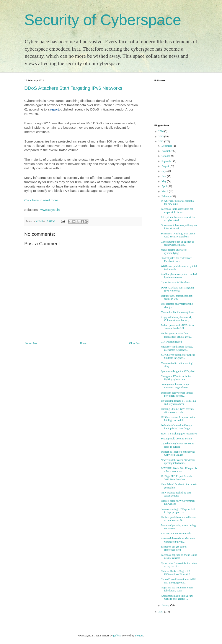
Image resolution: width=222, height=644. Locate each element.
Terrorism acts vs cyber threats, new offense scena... (177, 394)
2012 (161, 141)
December (167, 146)
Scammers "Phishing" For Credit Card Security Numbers (178, 235)
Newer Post (31, 343)
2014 (161, 131)
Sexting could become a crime (177, 439)
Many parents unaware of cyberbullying (174, 251)
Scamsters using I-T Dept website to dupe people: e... (178, 511)
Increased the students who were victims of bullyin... (178, 540)
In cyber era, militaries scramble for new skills (178, 202)
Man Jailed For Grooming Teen (177, 312)
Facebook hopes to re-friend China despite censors (179, 556)
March (165, 191)
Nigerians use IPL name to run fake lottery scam (177, 589)
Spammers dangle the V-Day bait (178, 371)
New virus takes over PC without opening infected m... (178, 461)
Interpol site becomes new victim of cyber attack (178, 219)
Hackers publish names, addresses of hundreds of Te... (179, 519)
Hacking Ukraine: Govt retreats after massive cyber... (177, 410)
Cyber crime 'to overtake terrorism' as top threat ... (179, 565)
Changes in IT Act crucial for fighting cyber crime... (176, 378)
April (165, 186)
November (167, 151)
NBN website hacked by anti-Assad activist (176, 494)
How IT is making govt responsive (179, 434)
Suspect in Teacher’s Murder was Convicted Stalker (178, 453)
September (167, 161)
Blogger (139, 636)
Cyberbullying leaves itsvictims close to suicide (177, 445)
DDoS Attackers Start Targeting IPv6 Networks (73, 88)
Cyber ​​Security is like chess (175, 282)
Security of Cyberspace (103, 20)
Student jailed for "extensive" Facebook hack (176, 260)
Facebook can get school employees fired (174, 548)
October (166, 156)
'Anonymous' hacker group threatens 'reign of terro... (176, 386)
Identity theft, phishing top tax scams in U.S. (177, 297)
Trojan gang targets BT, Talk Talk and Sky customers (178, 402)
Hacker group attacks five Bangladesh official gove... (176, 335)
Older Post (135, 343)
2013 (161, 136)
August (166, 166)
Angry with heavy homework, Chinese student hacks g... (176, 319)
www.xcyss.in (50, 210)
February (166, 196)
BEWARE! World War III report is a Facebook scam (179, 470)
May (164, 181)
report (55, 109)
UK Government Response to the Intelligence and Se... (178, 419)
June (164, 176)
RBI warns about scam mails (176, 533)
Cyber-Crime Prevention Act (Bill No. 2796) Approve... (179, 581)
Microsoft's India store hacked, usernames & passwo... (177, 348)
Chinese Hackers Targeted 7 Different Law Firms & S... (177, 573)
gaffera (117, 636)
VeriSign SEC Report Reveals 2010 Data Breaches (176, 478)
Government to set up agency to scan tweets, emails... (177, 243)
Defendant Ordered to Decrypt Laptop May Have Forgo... (177, 427)
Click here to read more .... (44, 200)
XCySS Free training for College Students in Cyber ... (178, 356)
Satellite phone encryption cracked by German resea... (179, 276)
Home (83, 343)
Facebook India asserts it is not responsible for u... (177, 210)
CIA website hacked (171, 342)
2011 (161, 612)
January (166, 605)
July (164, 171)
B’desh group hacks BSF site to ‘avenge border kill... (177, 327)
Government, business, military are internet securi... (179, 227)
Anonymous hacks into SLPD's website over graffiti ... (177, 597)
